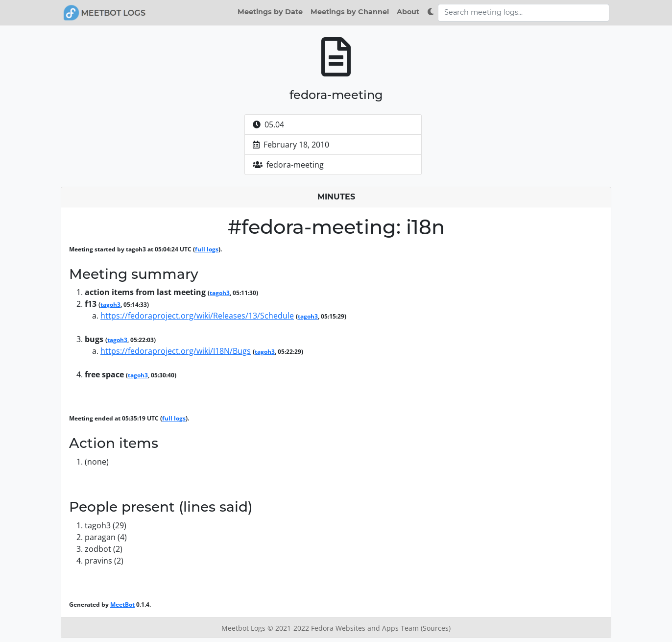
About (408, 12)
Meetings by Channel (350, 12)
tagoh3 (220, 293)
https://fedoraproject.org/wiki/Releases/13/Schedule (197, 316)
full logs (207, 249)
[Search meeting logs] (524, 13)
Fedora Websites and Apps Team (366, 628)
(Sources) (436, 628)
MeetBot (122, 605)
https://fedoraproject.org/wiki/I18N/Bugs (176, 351)
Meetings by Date (270, 12)
